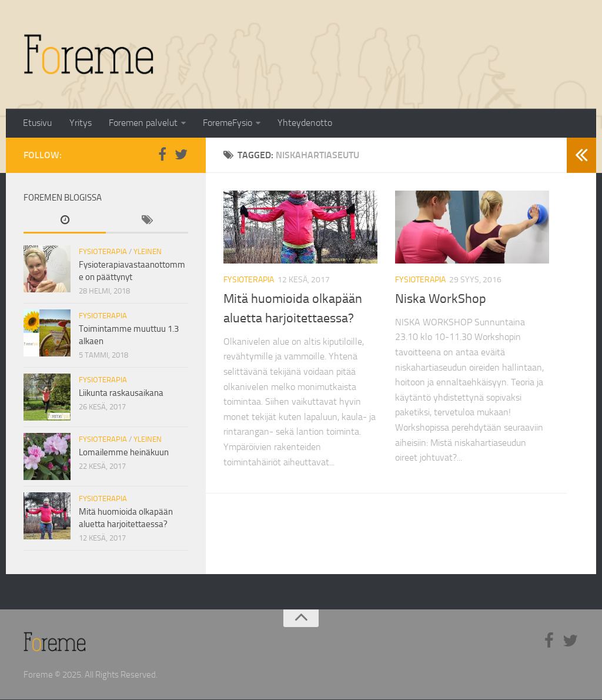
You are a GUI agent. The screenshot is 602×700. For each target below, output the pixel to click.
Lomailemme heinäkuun (124, 453)
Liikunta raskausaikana (121, 394)
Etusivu (37, 123)
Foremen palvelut (141, 123)
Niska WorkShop (441, 299)
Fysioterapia (249, 280)
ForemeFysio (225, 123)
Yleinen (148, 252)
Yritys (79, 123)
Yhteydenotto (302, 123)
